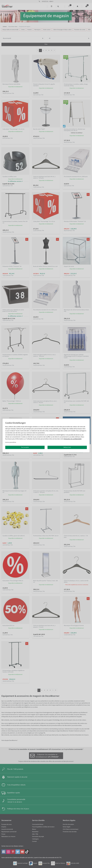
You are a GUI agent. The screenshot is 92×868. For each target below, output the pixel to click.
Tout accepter (25, 447)
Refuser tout (67, 447)
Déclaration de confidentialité (73, 439)
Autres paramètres (11, 442)
